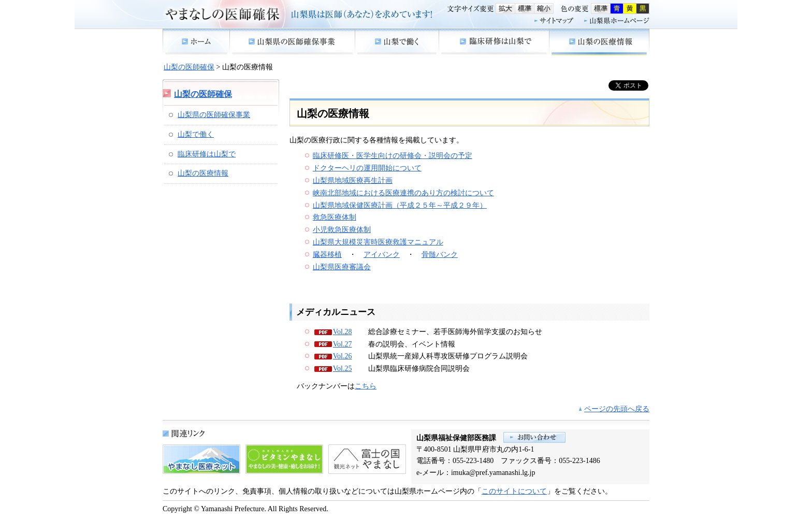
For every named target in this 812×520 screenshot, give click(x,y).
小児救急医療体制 (342, 230)
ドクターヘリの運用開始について (367, 168)
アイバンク (382, 255)
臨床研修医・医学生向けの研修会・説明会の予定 (393, 156)
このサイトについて (514, 491)
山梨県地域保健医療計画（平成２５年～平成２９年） (400, 205)
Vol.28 (343, 332)
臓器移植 (327, 255)
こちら (366, 386)
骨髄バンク (440, 255)
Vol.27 (343, 344)
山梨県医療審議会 (342, 267)
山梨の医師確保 (189, 67)
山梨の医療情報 (203, 173)
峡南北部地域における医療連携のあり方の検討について (403, 193)
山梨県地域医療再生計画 (353, 180)
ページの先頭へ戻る (617, 409)
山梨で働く (196, 134)
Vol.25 (343, 369)
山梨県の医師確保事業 (214, 115)
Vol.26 (343, 356)
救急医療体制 (335, 217)
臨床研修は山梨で (207, 154)
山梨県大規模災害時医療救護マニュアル (378, 242)
